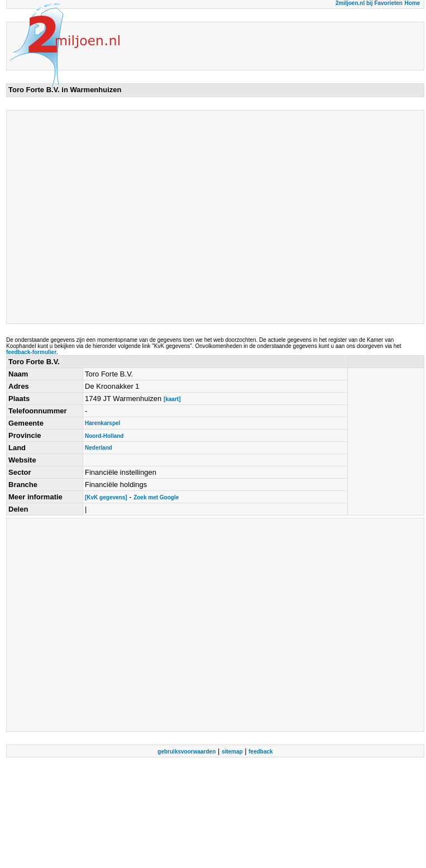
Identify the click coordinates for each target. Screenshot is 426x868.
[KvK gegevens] (106, 497)
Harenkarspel (102, 423)
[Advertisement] (105, 217)
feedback (260, 752)
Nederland (99, 448)
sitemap (232, 752)
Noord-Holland (104, 436)
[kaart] (172, 399)
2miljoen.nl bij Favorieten (369, 3)
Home (413, 3)
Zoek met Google (156, 497)
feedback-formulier (31, 352)
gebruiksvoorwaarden (186, 752)
